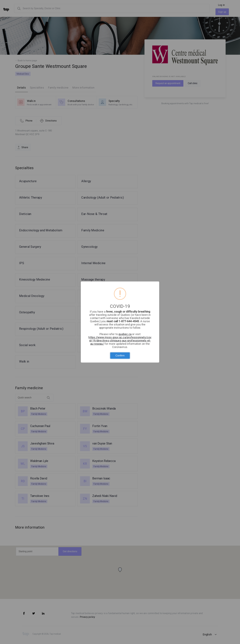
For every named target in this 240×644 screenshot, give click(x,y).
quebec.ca (125, 334)
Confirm (120, 356)
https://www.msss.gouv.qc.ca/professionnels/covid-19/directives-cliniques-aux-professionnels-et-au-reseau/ (120, 341)
